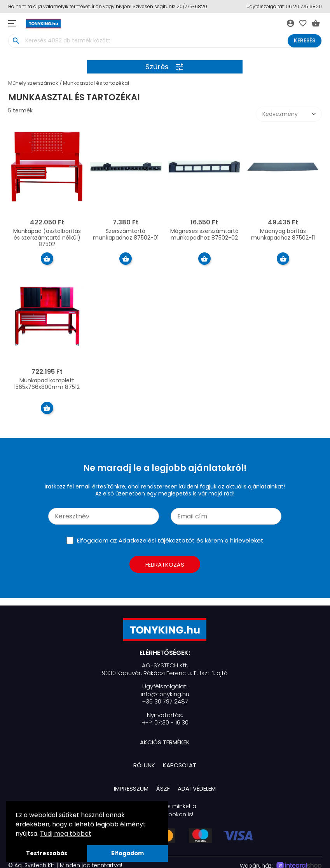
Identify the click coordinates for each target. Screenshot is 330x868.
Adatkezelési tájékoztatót (157, 540)
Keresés (305, 40)
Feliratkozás (165, 564)
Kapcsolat (180, 765)
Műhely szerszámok (33, 83)
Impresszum (131, 788)
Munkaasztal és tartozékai (96, 83)
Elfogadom (127, 853)
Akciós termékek (165, 742)
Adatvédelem (197, 788)
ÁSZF (163, 788)
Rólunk (144, 765)
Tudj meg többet (66, 834)
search (16, 41)
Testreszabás (47, 853)
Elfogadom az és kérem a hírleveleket (170, 540)
